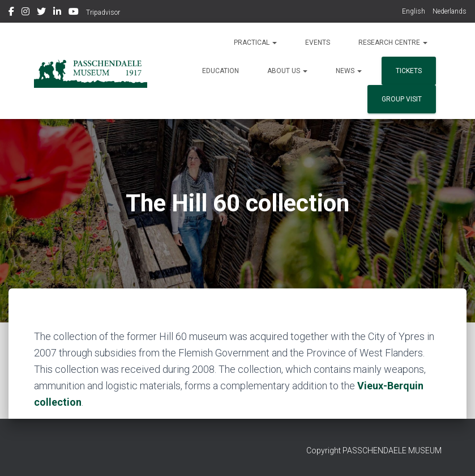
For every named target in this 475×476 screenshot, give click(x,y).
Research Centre (393, 42)
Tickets (409, 71)
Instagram (25, 13)
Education (221, 71)
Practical (255, 42)
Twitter (41, 13)
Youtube (74, 13)
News (349, 71)
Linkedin (57, 13)
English (414, 11)
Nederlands (450, 11)
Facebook (11, 13)
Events (318, 42)
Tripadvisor (103, 12)
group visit (402, 99)
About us (287, 71)
